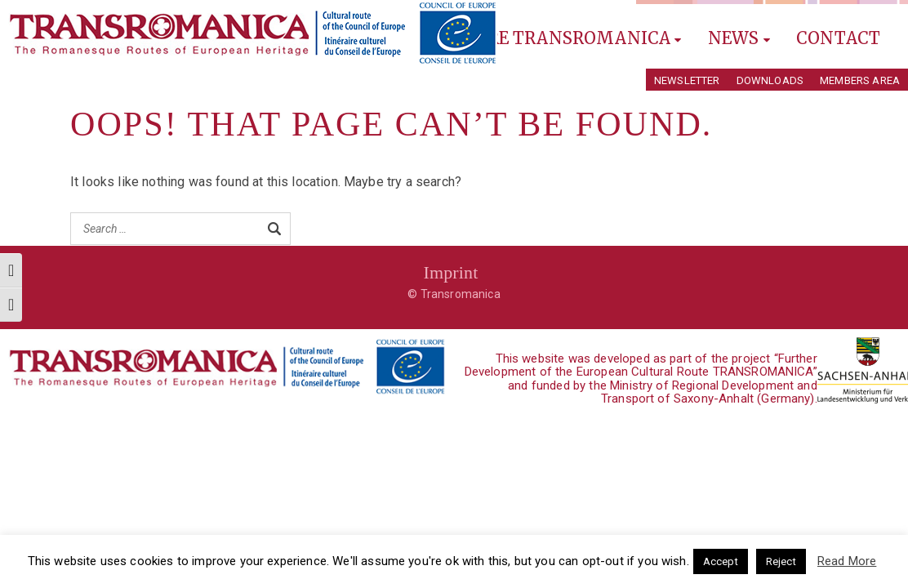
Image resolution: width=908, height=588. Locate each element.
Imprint (450, 272)
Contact (838, 38)
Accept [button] (721, 561)
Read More (847, 561)
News (739, 38)
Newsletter (687, 80)
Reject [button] (781, 561)
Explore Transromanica (556, 38)
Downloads (770, 80)
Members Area (860, 80)
